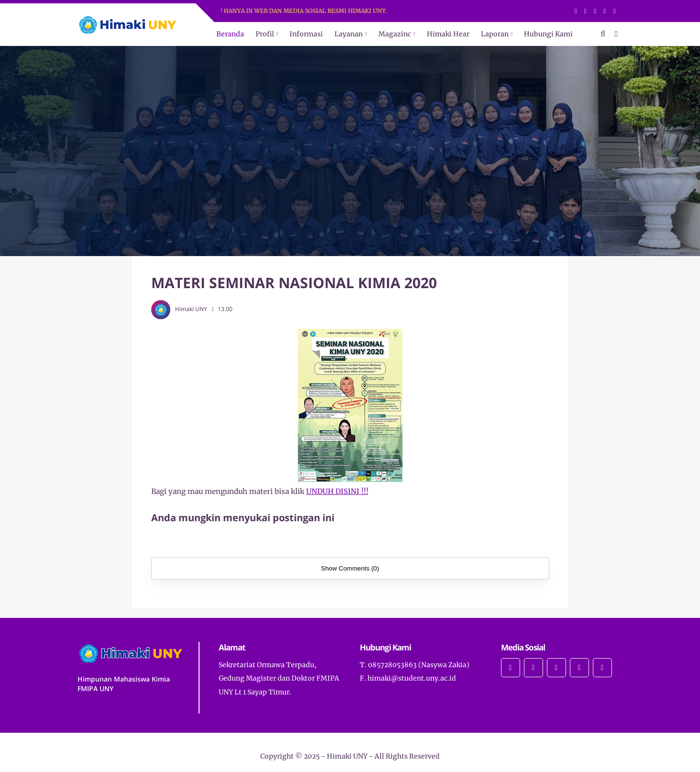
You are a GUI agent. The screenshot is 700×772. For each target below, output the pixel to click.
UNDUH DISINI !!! (337, 491)
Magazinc (395, 34)
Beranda (230, 34)
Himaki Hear (448, 34)
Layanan (349, 34)
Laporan (495, 34)
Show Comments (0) (350, 568)
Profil (265, 34)
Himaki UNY (347, 756)
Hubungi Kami (548, 34)
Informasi (306, 34)
